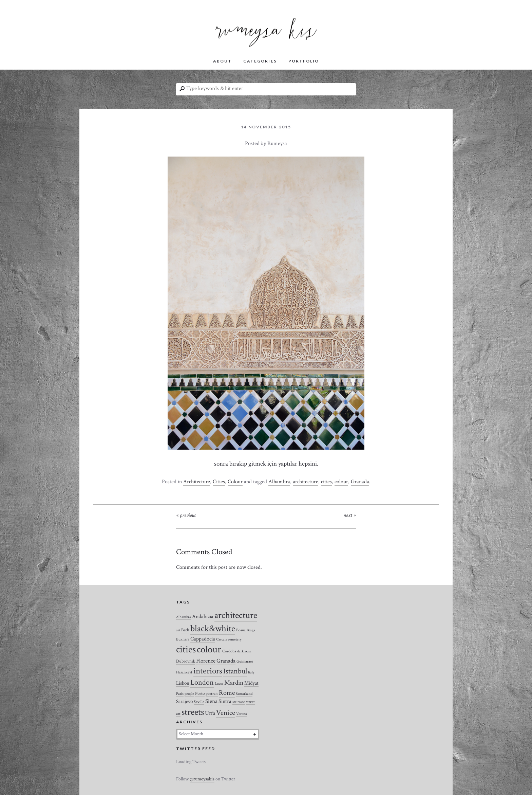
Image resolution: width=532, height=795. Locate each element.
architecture (306, 482)
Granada (360, 482)
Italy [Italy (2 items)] (251, 672)
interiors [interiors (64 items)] (208, 671)
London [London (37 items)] (202, 682)
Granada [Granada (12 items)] (226, 661)
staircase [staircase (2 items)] (239, 702)
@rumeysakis (202, 779)
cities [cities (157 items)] (186, 649)
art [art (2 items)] (178, 630)
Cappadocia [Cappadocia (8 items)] (203, 639)
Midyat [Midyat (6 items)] (251, 683)
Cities (219, 482)
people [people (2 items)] (189, 694)
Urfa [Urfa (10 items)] (210, 713)
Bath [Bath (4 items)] (185, 630)
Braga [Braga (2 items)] (251, 630)
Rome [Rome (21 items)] (227, 693)
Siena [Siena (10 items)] (211, 701)
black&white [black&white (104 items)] (213, 629)
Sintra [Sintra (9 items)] (225, 701)
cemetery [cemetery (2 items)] (235, 639)
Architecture (197, 482)
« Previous (186, 515)
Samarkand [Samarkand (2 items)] (244, 694)
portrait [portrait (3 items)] (212, 694)
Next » (350, 515)
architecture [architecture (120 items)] (236, 615)
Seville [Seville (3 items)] (199, 702)
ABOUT (222, 61)
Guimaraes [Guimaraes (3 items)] (245, 661)
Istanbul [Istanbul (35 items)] (235, 671)
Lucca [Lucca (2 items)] (219, 684)
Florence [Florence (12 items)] (206, 661)
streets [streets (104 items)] (193, 712)
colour (341, 482)
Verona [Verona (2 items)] (242, 714)
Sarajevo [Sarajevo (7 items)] (184, 701)
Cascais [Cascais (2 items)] (222, 639)
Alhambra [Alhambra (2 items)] (184, 617)
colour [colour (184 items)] (209, 649)
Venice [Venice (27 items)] (226, 713)
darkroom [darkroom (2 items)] (244, 651)
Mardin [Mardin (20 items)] (234, 683)
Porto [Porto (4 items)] (200, 694)
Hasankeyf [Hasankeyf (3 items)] (184, 672)
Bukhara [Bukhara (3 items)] (183, 639)
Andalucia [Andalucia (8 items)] (203, 616)
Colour (235, 482)
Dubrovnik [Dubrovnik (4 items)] (186, 661)
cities (326, 482)
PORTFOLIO (304, 61)
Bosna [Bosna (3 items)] (241, 630)
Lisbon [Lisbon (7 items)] (183, 683)
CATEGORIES (260, 61)
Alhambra (279, 482)
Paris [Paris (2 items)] (180, 694)
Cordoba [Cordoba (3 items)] (229, 651)
